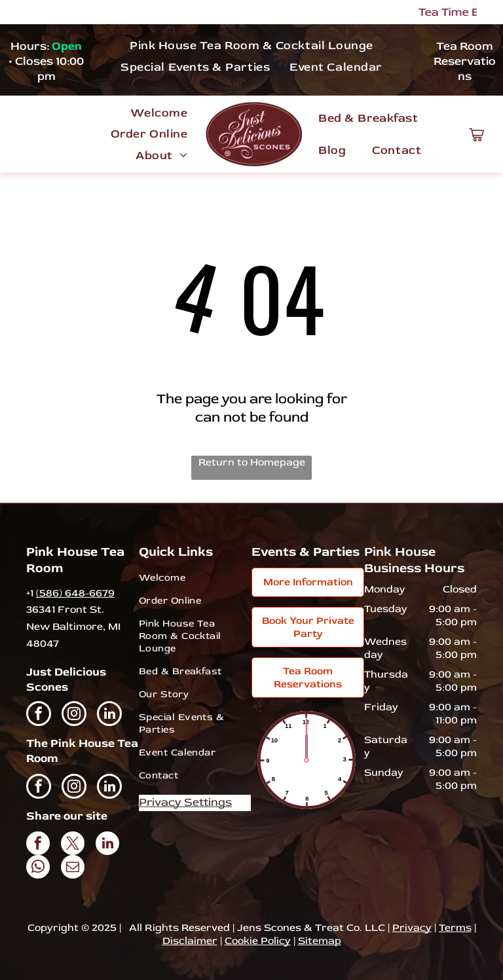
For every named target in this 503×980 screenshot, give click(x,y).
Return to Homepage (252, 462)
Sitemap (320, 941)
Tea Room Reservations (465, 61)
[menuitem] (251, 45)
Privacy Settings (185, 802)
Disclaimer (190, 941)
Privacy (412, 928)
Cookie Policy (258, 941)
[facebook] (39, 715)
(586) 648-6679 (75, 593)
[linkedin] (109, 715)
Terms (455, 928)
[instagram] (74, 715)
